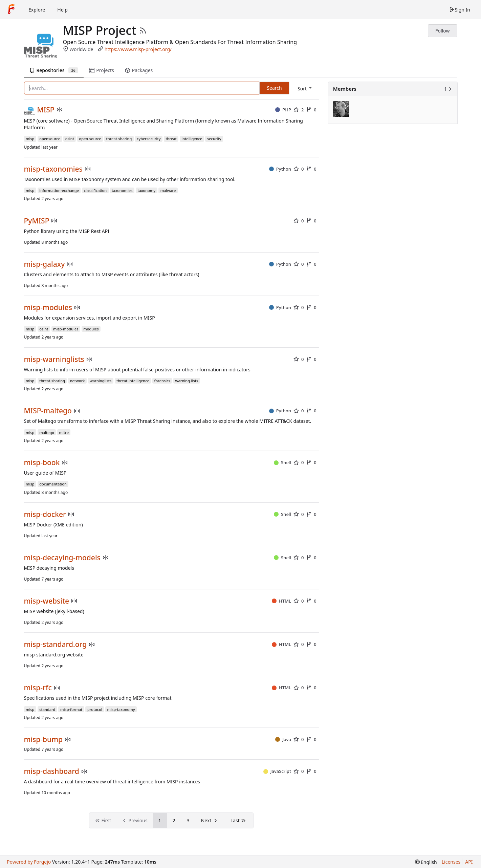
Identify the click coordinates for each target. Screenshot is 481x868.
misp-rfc (38, 688)
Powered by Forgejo (29, 862)
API (469, 862)
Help (62, 10)
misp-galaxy (45, 264)
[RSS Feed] (143, 30)
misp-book (42, 463)
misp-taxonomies (53, 169)
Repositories (54, 70)
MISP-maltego (48, 411)
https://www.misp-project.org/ (138, 49)
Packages (139, 70)
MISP (46, 110)
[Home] (11, 9)
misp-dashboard (52, 771)
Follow (442, 31)
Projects (101, 70)
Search (274, 88)
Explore (37, 10)
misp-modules (48, 308)
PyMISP (37, 221)
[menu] (305, 89)
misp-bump (43, 740)
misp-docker (45, 514)
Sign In (460, 10)
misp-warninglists (54, 359)
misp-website (47, 601)
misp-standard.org (56, 644)
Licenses (451, 862)
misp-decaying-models (62, 558)
